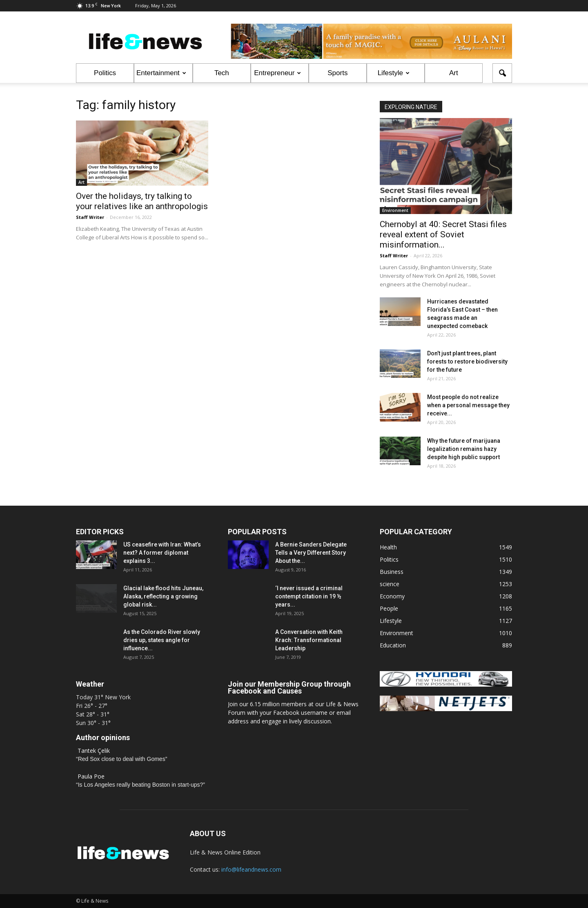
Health (388, 547)
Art (454, 73)
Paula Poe (91, 776)
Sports (337, 73)
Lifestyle (394, 73)
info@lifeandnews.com (251, 869)
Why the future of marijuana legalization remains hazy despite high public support (464, 449)
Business (392, 572)
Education (393, 645)
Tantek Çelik (94, 751)
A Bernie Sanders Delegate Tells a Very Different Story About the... (311, 553)
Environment (395, 210)
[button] (502, 73)
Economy (392, 596)
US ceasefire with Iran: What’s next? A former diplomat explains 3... (162, 553)
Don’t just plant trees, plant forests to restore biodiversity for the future (467, 361)
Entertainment (161, 73)
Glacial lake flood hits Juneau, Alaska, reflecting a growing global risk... (163, 596)
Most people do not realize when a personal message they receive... (468, 405)
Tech (222, 73)
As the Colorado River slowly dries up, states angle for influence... (162, 640)
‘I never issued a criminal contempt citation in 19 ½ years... (309, 596)
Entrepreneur (277, 73)
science (390, 584)
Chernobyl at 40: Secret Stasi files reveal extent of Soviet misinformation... (443, 234)
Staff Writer (90, 217)
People (389, 608)
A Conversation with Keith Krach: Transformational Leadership (309, 640)
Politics (105, 73)
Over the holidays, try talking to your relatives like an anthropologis (142, 201)
